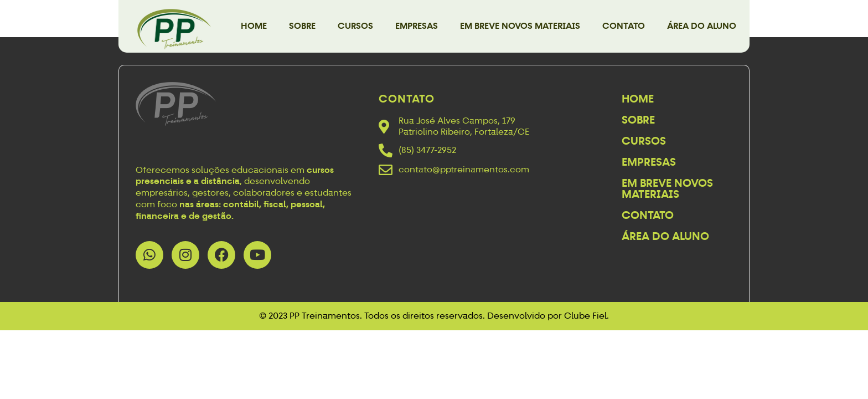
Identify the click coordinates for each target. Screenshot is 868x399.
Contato (624, 26)
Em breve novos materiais (520, 26)
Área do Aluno (702, 26)
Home (254, 26)
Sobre (302, 26)
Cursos (355, 26)
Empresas (417, 26)
